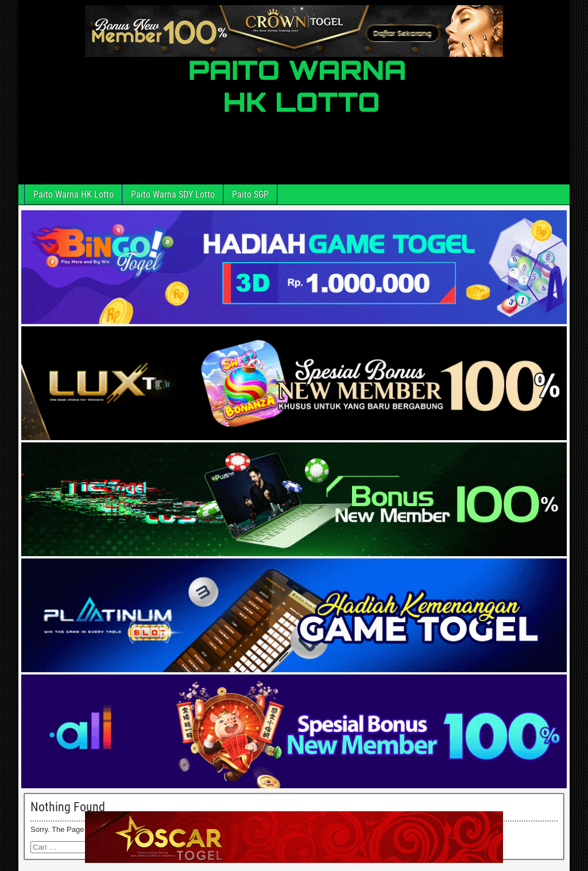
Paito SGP (250, 194)
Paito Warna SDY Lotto (173, 194)
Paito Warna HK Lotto (73, 194)
